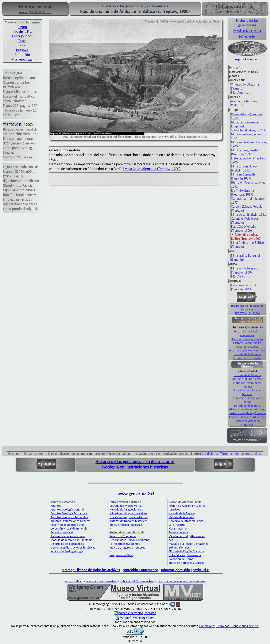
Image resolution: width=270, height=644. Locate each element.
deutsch (254, 59)
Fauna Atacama (178, 532)
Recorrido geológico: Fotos (67, 525)
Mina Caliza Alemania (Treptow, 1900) (152, 169)
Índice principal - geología (67, 551)
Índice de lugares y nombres (127, 547)
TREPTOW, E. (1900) (247, 313)
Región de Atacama (181, 506)
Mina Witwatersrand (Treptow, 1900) (245, 270)
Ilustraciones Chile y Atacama (247, 413)
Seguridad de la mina (247, 406)
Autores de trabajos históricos (128, 521)
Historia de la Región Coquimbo (130, 540)
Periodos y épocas (62, 532)
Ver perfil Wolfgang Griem (135, 618)
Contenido (22, 55)
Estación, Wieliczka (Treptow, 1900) (244, 229)
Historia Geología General (247, 339)
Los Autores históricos (247, 358)
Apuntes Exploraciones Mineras (70, 521)
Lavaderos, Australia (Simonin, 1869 (244, 287)
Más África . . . (240, 276)
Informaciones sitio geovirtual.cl (185, 570)
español (241, 59)
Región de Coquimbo (123, 536)
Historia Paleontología (247, 343)
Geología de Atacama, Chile (186, 521)
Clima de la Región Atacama (186, 551)
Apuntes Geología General (67, 509)
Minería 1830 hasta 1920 (247, 379)
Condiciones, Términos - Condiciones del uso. (229, 626)
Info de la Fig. (22, 31)
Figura (22, 27)
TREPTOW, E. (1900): (18, 125)
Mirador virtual (178, 536)
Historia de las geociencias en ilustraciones (135, 462)
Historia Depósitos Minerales (247, 350)
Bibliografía (194, 555)
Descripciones (22, 36)
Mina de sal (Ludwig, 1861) (249, 214)
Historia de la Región (182, 513)
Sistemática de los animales (68, 536)
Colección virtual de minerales (247, 423)
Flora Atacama (178, 528)
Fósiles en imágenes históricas (129, 517)
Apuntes (56, 506)
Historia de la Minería (247, 354)
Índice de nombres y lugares (186, 563)
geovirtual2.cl (74, 581)
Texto (22, 41)
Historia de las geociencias (67, 544)
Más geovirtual (22, 59)
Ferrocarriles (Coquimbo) (125, 544)
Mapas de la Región (181, 544)
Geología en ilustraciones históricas (135, 467)
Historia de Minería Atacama (247, 409)
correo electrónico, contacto (137, 613)
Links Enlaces (177, 555)
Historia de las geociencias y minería (182, 581)
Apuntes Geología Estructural (69, 513)
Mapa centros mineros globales (247, 385)
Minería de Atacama (181, 517)
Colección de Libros (181, 559)
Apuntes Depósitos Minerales (247, 417)
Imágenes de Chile (121, 555)
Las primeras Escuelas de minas (247, 400)
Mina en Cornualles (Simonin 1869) (244, 176)
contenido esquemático (140, 570)
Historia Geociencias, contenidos (247, 333)
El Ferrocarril (177, 525)
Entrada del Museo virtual (126, 506)
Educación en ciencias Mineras (247, 392)
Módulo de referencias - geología (71, 540)
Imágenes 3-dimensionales (188, 546)
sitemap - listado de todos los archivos (91, 570)
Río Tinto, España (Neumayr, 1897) (242, 192)
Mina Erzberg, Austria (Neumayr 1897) (245, 152)
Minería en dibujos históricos (128, 513)
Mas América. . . (242, 92)
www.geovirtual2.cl (136, 494)
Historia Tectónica (247, 347)
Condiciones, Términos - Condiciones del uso (232, 454)
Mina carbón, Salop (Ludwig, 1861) (244, 168)
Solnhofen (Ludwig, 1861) (248, 130)
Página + (22, 50)
